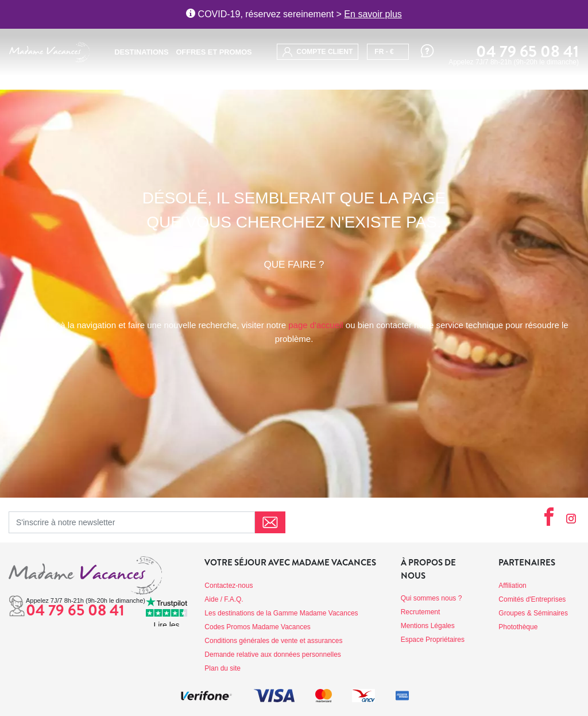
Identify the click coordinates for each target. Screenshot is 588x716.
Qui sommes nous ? (432, 598)
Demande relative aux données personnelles (273, 655)
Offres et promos (214, 52)
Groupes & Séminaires (533, 613)
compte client (318, 52)
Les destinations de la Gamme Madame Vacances (281, 613)
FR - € (384, 52)
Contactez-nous (229, 586)
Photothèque (518, 627)
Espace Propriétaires (433, 640)
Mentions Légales (428, 626)
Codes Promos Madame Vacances (258, 627)
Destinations (141, 52)
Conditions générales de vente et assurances (273, 641)
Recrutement (421, 612)
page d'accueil (316, 325)
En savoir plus (373, 14)
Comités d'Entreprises (532, 599)
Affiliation (512, 586)
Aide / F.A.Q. (224, 599)
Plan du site (223, 668)
